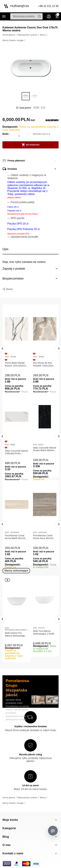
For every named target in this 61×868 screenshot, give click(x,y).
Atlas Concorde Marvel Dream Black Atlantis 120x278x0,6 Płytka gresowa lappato (45, 449)
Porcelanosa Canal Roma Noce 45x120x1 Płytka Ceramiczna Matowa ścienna (44, 537)
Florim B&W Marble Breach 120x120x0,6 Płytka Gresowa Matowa (15, 364)
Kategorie (4, 16)
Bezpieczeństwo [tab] (30, 279)
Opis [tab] (30, 249)
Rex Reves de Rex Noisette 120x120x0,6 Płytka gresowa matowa (44, 364)
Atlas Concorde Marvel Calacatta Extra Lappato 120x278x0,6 (16, 452)
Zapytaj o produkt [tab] (30, 269)
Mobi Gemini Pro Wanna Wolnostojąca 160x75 (16, 634)
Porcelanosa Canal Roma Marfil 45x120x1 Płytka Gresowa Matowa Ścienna (16, 537)
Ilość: (6, 134)
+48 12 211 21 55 (48, 6)
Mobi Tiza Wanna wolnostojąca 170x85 (44, 632)
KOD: (37, 108)
